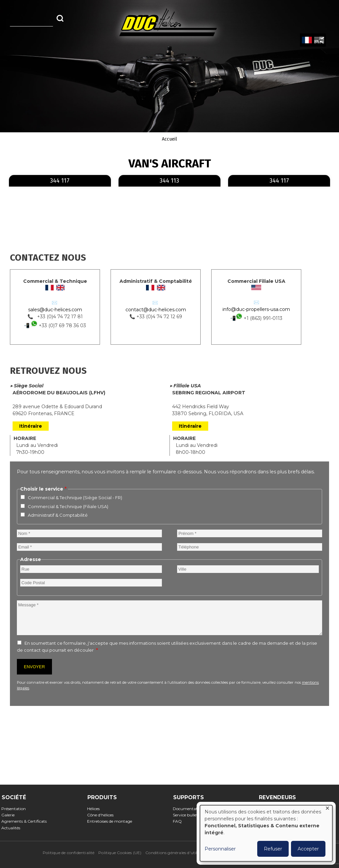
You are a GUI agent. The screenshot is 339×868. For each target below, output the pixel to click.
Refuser (273, 849)
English (318, 40)
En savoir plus (110, 176)
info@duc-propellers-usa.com (256, 309)
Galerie (10, 815)
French (307, 40)
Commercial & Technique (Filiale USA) (68, 506)
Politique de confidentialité (69, 853)
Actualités (13, 828)
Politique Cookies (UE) (120, 853)
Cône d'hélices (102, 815)
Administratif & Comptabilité (58, 515)
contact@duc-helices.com (156, 310)
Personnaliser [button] (220, 849)
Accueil (169, 139)
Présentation (16, 809)
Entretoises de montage (112, 821)
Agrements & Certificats (26, 821)
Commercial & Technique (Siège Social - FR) (75, 498)
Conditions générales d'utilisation (178, 853)
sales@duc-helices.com (55, 310)
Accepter (308, 849)
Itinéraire (31, 426)
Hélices (96, 809)
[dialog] (266, 833)
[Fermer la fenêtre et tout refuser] (327, 809)
